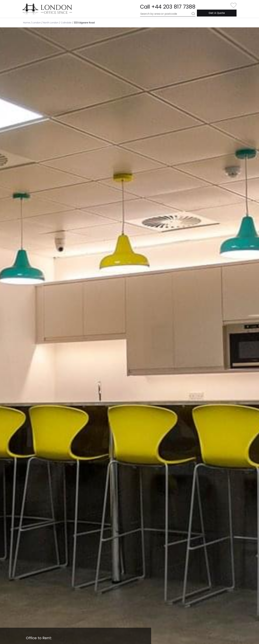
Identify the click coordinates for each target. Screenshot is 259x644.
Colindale (66, 23)
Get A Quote (217, 13)
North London (51, 23)
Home (27, 23)
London (37, 23)
